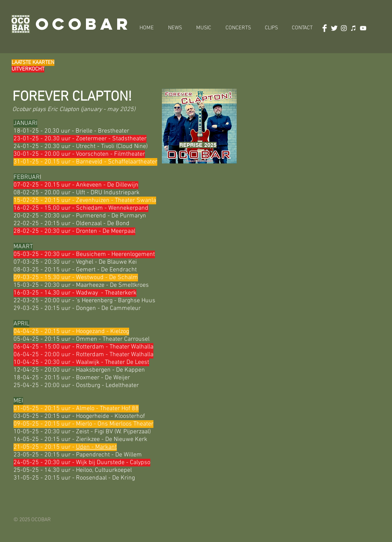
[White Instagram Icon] (344, 28)
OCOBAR (84, 24)
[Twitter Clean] (334, 28)
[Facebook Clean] (325, 28)
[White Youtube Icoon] (363, 28)
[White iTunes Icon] (353, 28)
